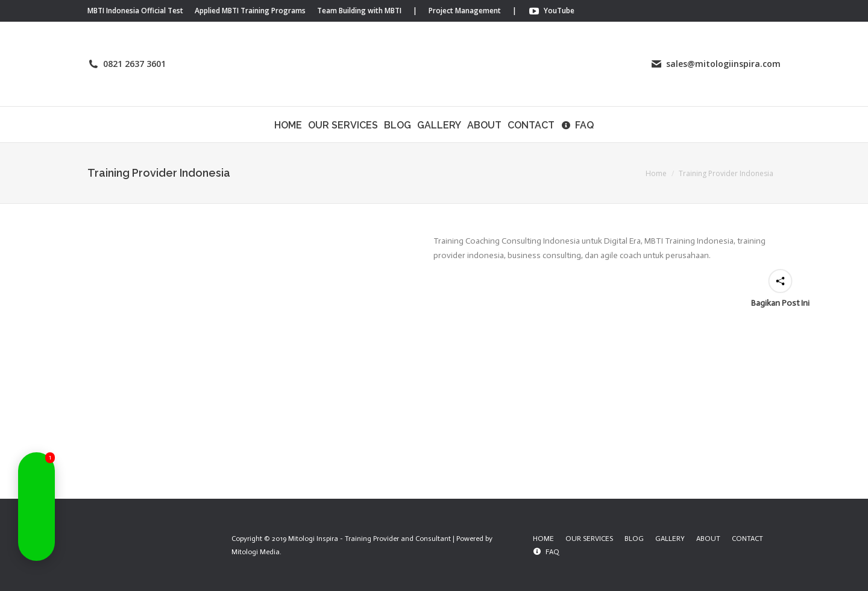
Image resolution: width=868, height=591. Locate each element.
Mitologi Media (256, 552)
